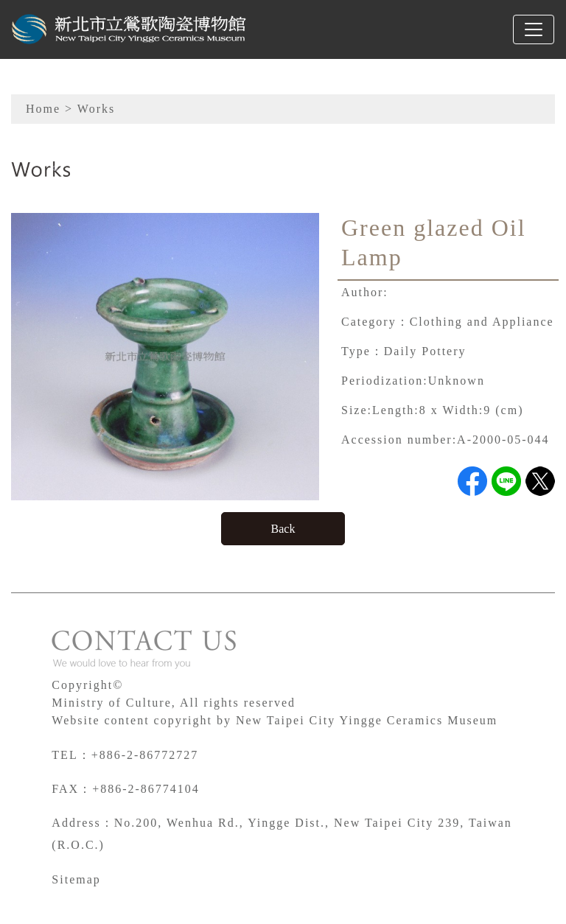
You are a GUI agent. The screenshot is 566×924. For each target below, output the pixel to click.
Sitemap (76, 879)
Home (43, 109)
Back (283, 529)
